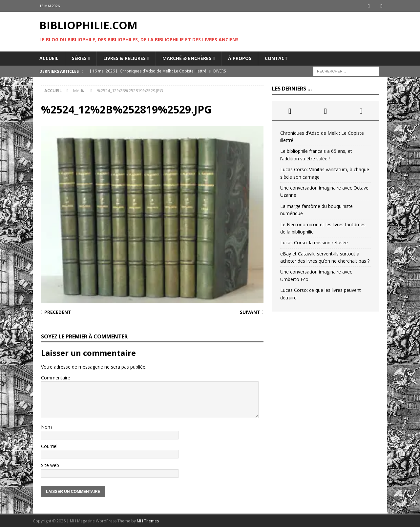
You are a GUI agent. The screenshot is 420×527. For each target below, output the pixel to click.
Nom (46, 426)
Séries (79, 58)
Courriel (49, 446)
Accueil (49, 58)
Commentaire (56, 377)
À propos (240, 58)
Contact (276, 58)
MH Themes (148, 521)
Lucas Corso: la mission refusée (314, 242)
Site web (50, 465)
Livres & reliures (125, 58)
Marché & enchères (187, 58)
